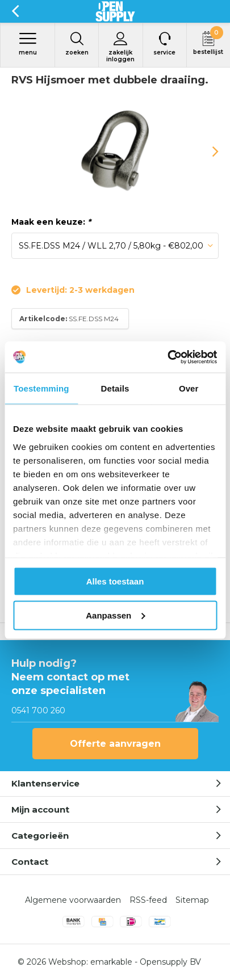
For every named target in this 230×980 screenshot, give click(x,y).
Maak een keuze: (51, 222)
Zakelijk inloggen (120, 47)
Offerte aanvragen (115, 744)
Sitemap (192, 900)
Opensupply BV (170, 962)
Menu (28, 44)
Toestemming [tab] (41, 388)
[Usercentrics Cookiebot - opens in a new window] (167, 357)
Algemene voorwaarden (73, 900)
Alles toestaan (115, 581)
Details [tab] (115, 388)
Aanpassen (115, 615)
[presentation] (207, 152)
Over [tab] (189, 388)
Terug (15, 11)
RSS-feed (148, 900)
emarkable (111, 962)
